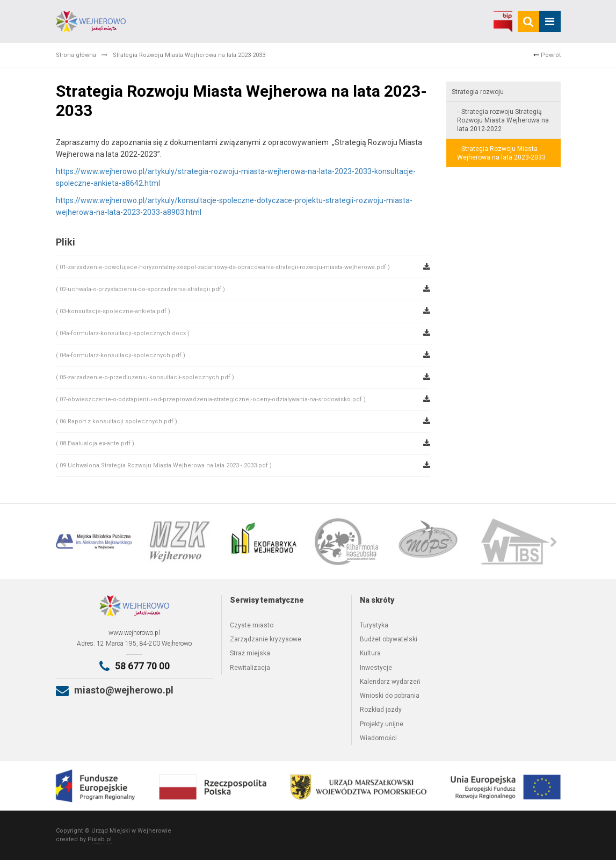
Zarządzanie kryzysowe (266, 639)
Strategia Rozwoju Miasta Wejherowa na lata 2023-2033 (501, 153)
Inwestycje (376, 668)
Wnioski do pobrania (390, 696)
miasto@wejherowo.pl (124, 690)
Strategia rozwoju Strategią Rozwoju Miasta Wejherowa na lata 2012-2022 (503, 120)
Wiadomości (378, 738)
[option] (98, 541)
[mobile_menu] (550, 21)
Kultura (370, 653)
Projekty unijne (382, 724)
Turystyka (374, 625)
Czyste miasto (252, 625)
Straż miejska (250, 653)
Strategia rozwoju (478, 92)
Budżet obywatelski (389, 639)
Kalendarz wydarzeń (390, 682)
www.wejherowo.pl (134, 633)
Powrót (547, 55)
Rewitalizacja (250, 668)
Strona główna (76, 55)
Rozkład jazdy (381, 710)
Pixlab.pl (100, 839)
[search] (528, 21)
